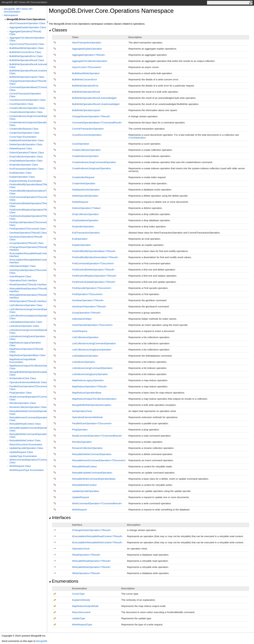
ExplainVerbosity (81, 600)
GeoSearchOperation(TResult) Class (26, 238)
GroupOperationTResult (86, 313)
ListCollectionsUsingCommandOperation (94, 343)
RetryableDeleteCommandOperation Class (28, 412)
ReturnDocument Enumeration (26, 444)
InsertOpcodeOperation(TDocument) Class (28, 271)
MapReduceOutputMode (85, 606)
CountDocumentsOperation (87, 135)
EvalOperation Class (20, 173)
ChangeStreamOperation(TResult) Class (28, 82)
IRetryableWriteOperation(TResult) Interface (28, 296)
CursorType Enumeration (23, 137)
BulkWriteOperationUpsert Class (27, 77)
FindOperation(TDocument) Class (28, 229)
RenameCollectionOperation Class (28, 407)
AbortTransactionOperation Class (27, 23)
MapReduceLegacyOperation (88, 380)
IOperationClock (81, 549)
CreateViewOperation (84, 183)
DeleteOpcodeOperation (85, 196)
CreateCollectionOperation (86, 150)
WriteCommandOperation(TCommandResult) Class (28, 461)
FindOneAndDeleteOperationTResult (93, 270)
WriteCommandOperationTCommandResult (97, 503)
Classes (58, 30)
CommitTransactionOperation (88, 129)
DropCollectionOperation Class (26, 157)
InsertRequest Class (20, 276)
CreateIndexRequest (83, 177)
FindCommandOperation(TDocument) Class (28, 198)
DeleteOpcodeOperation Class (26, 144)
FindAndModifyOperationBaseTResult (94, 251)
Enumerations (64, 581)
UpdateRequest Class (21, 452)
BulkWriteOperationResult (86, 92)
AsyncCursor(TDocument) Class (27, 44)
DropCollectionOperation (85, 214)
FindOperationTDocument (87, 294)
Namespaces (11, 15)
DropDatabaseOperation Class (26, 161)
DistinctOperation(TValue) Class (27, 152)
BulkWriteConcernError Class (25, 52)
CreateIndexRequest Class (24, 129)
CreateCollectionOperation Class (27, 108)
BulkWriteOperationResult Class (27, 60)
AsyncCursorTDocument (87, 67)
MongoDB (42, 641)
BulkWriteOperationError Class (26, 56)
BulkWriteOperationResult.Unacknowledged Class (28, 72)
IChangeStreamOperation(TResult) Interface (28, 248)
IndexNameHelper (82, 319)
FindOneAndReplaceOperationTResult (94, 276)
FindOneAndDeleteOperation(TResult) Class (28, 205)
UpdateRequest (81, 497)
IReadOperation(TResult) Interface (28, 284)
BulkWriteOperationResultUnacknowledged (96, 104)
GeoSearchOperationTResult (89, 306)
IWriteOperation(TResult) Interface (28, 301)
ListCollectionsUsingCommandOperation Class (28, 311)
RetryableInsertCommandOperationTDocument (99, 460)
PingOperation (80, 430)
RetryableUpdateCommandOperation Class (28, 429)
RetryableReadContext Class (25, 424)
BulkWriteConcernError (85, 79)
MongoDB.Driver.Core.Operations (26, 19)
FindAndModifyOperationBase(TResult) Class (28, 186)
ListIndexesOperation (84, 362)
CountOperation (137, 138)
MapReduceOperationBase (87, 393)
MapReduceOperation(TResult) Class (26, 350)
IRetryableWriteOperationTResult (91, 567)
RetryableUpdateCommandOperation (92, 473)
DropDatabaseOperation (85, 220)
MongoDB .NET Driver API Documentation (18, 10)
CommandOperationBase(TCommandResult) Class (28, 89)
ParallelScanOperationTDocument (92, 423)
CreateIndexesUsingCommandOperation (94, 162)
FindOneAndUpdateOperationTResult (94, 282)
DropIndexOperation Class (24, 165)
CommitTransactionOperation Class (25, 95)
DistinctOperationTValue (87, 208)
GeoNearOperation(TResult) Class (28, 233)
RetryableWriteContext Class (25, 440)
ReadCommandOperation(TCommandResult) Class (28, 398)
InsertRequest (80, 331)
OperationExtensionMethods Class (28, 382)
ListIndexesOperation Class (24, 326)
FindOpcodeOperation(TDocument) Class (28, 224)
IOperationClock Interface (23, 280)
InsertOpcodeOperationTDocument (92, 325)
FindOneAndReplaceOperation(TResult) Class (28, 211)
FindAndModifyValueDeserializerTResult (95, 257)
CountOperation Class (21, 104)
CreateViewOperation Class (24, 133)
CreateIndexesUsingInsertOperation (91, 168)
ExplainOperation (81, 245)
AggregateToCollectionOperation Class (27, 39)
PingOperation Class (21, 393)
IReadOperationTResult (86, 555)
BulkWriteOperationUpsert (86, 110)
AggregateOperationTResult (89, 55)
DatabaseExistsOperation (86, 190)
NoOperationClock (82, 411)
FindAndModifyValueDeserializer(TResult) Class (28, 192)
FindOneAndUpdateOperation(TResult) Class (28, 217)
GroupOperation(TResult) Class (26, 243)
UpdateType (79, 618)
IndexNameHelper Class (23, 266)
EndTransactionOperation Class (27, 169)
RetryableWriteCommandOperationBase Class (28, 435)
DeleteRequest (80, 202)
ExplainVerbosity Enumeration (26, 181)
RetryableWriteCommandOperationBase (94, 479)
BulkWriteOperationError (85, 86)
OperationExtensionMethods (87, 417)
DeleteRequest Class (21, 148)
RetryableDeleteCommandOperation (92, 454)
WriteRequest (79, 510)
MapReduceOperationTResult (90, 386)
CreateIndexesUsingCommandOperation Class (28, 117)
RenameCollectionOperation (87, 448)
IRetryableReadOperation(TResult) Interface (28, 290)
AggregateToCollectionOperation (90, 61)
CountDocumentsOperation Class (27, 100)
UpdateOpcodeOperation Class (26, 448)
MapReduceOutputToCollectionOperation (94, 399)
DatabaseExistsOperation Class (27, 140)
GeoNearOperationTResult (88, 300)
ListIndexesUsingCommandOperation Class (28, 331)
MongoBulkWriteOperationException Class (28, 373)
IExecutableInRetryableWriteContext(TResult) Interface (28, 261)
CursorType (78, 594)
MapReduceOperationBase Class (27, 355)
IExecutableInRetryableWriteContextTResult (97, 542)
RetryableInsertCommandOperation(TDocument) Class (28, 419)
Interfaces (60, 518)
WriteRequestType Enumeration (27, 470)
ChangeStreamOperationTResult (91, 116)
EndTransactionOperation (86, 233)
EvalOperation (80, 239)
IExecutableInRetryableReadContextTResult (97, 536)
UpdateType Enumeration (23, 456)
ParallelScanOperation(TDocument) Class (28, 388)
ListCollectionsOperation (85, 337)
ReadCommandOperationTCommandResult (97, 436)
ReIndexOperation (82, 442)
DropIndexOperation (83, 226)
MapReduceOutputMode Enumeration (23, 361)
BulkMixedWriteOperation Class (26, 48)
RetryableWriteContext (84, 485)
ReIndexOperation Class (23, 403)
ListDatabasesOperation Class (26, 322)
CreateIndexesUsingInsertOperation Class (28, 124)
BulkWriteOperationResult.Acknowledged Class (28, 66)
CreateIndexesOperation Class (26, 112)
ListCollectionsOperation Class (26, 305)
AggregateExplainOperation (87, 49)
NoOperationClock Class (23, 378)
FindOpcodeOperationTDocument (92, 288)
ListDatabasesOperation (85, 356)
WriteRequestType (82, 624)
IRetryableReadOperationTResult (91, 561)
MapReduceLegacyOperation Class (25, 344)
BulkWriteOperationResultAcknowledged (94, 98)
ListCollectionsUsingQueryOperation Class (28, 317)
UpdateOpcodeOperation (86, 491)
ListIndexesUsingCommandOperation (92, 368)
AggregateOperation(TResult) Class (25, 33)
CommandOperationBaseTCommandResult (97, 123)
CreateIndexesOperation (85, 156)
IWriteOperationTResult (86, 573)
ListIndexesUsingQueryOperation (90, 374)
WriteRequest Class (20, 466)
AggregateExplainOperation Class (28, 27)
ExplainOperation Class (22, 177)
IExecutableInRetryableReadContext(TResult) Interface (28, 255)
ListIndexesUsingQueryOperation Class (27, 338)
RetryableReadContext (84, 466)
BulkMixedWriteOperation (86, 73)
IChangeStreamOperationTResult (92, 530)
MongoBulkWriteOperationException (92, 405)
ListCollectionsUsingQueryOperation (92, 350)
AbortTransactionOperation (87, 43)
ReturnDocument (81, 612)
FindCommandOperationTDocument (93, 263)
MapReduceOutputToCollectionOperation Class (28, 367)
